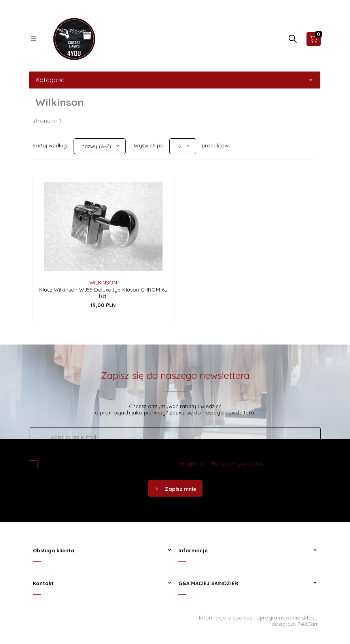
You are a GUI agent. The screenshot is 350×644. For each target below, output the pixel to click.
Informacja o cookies (225, 618)
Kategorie (175, 80)
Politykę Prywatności (237, 463)
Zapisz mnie (175, 489)
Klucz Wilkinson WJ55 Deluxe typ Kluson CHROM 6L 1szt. (103, 293)
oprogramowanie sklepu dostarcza (287, 621)
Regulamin (194, 463)
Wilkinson (103, 282)
